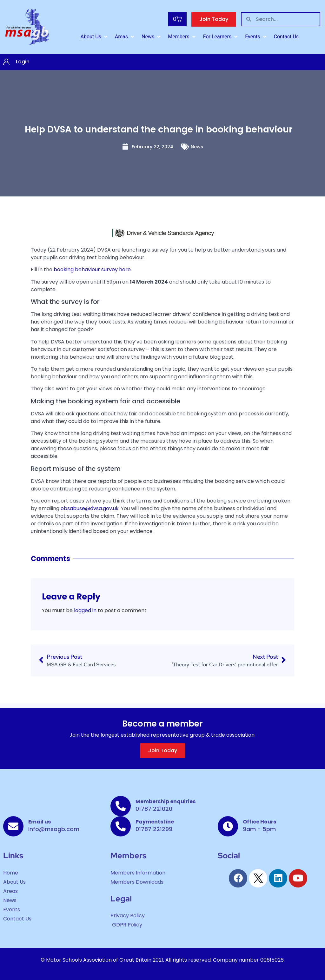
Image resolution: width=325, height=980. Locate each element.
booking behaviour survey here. (93, 269)
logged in (85, 610)
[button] (95, 37)
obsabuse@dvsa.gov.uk (90, 508)
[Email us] (13, 826)
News (197, 147)
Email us (40, 822)
